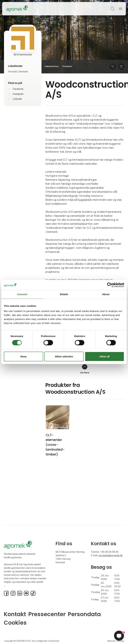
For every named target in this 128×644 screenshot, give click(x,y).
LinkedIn (17, 99)
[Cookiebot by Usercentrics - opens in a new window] (110, 285)
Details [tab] (64, 294)
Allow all (105, 356)
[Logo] (17, 9)
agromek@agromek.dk (111, 555)
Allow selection (64, 356)
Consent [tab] (22, 294)
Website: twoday (116, 641)
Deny (23, 356)
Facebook (18, 89)
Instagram (18, 94)
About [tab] (106, 294)
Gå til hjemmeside (23, 55)
